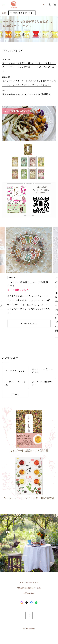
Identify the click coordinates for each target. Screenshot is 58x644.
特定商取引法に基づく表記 (29, 588)
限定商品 (15, 394)
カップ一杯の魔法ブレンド (43, 383)
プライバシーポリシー (29, 582)
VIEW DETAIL (29, 323)
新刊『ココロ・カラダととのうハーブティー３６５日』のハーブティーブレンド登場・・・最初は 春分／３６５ (29, 67)
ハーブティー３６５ (15, 371)
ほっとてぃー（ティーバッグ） (43, 371)
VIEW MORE (15, 552)
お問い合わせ (29, 593)
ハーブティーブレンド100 (15, 383)
